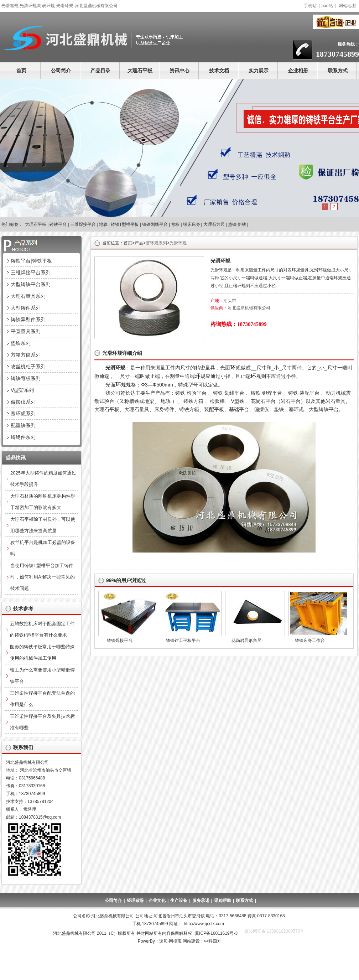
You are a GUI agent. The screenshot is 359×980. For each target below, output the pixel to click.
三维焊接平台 (83, 224)
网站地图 (347, 6)
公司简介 (61, 71)
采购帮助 (223, 901)
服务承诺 (201, 901)
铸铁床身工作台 (310, 641)
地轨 (103, 224)
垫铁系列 (21, 343)
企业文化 (157, 901)
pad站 (327, 6)
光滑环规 (178, 243)
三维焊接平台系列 (31, 273)
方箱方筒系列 (26, 355)
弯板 (175, 224)
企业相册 (298, 71)
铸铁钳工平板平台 (183, 641)
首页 (21, 71)
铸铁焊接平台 (120, 641)
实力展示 (259, 71)
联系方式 (338, 71)
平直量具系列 (26, 331)
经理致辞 (135, 901)
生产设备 (179, 901)
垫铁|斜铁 (237, 224)
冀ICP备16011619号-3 (216, 933)
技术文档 (219, 71)
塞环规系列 (156, 243)
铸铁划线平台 (155, 224)
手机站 (310, 6)
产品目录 (100, 71)
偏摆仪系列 (23, 402)
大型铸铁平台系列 (31, 284)
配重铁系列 (23, 425)
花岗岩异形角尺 (246, 641)
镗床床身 (192, 224)
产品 (139, 243)
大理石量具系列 (28, 296)
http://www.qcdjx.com (204, 924)
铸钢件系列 (23, 437)
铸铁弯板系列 (26, 378)
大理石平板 (140, 71)
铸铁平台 (58, 224)
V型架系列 (22, 390)
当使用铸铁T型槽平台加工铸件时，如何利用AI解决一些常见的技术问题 (43, 577)
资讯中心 (179, 71)
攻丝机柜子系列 (28, 367)
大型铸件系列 (26, 308)
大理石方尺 (214, 224)
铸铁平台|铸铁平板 (31, 261)
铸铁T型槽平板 (125, 224)
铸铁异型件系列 (28, 320)
